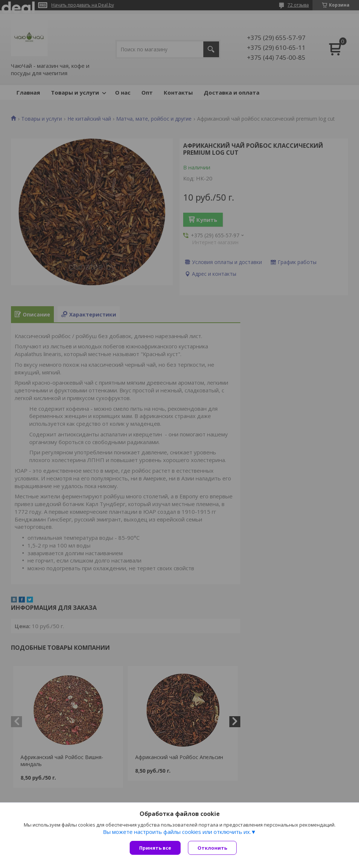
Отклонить (212, 848)
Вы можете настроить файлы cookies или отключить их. (177, 832)
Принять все (155, 848)
